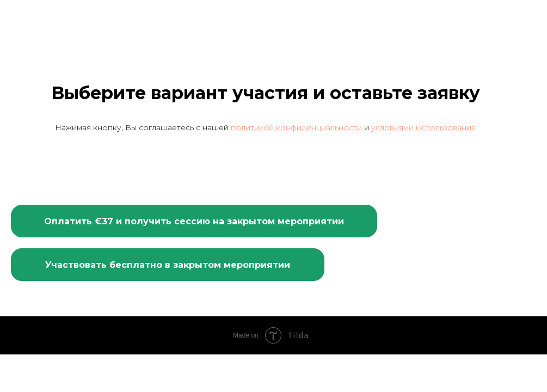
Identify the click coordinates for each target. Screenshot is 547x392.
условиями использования (423, 127)
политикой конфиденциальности (296, 127)
